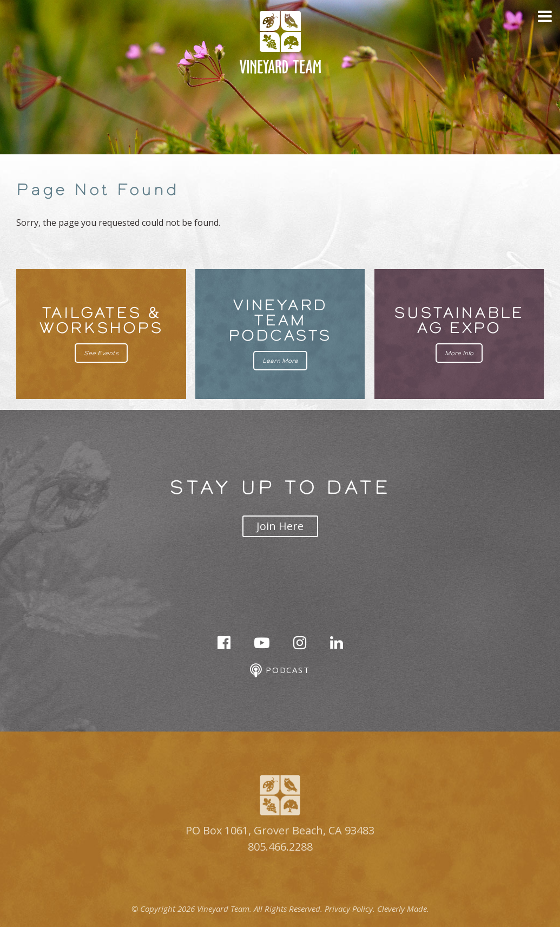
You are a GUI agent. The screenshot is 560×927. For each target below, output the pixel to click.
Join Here (280, 526)
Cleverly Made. (403, 909)
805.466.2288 (280, 847)
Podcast (280, 671)
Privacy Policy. (350, 909)
